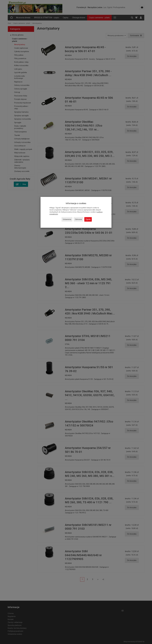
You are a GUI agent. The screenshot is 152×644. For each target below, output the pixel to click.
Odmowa (78, 219)
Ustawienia (67, 219)
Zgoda (88, 219)
